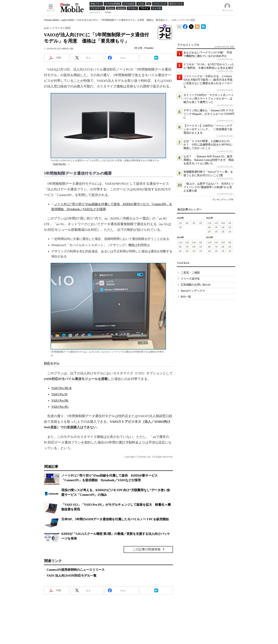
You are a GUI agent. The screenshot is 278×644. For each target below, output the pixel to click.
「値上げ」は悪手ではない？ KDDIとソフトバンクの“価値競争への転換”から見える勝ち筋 (209, 187)
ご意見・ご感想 (190, 273)
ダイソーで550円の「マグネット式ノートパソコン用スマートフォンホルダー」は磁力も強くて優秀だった (209, 99)
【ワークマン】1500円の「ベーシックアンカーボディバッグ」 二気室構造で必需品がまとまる (208, 129)
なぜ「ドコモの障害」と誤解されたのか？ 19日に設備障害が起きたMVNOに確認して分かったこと (208, 145)
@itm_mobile (191, 26)
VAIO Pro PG (59, 164)
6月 (223, 227)
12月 (209, 223)
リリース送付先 (190, 279)
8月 (209, 227)
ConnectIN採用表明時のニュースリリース (76, 570)
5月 (180, 223)
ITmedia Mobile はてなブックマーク (203, 26)
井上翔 (138, 48)
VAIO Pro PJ (59, 394)
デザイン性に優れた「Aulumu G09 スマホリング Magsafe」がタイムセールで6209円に (209, 114)
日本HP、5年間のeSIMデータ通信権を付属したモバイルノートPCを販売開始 (115, 519)
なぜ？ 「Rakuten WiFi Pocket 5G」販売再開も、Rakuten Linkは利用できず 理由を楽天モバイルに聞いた (209, 160)
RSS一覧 (186, 297)
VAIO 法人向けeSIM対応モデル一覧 (72, 576)
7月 (216, 227)
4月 (187, 223)
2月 (201, 223)
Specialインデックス (193, 291)
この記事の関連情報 (147, 549)
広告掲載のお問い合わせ (196, 285)
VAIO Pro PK (60, 400)
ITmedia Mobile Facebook (185, 26)
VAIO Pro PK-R (61, 388)
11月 (216, 223)
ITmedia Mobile (51, 20)
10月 (223, 223)
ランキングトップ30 (223, 200)
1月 (180, 227)
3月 (194, 223)
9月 (230, 223)
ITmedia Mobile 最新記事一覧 (197, 26)
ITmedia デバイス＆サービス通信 (179, 26)
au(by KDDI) (68, 20)
